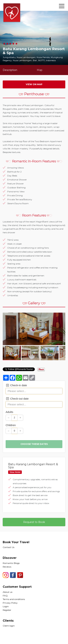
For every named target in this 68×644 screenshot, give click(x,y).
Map (40, 70)
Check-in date (16, 385)
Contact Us (9, 547)
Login (6, 606)
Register (7, 610)
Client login (9, 626)
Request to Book (34, 522)
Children (11, 425)
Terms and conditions (14, 599)
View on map (34, 84)
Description (10, 70)
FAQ (5, 596)
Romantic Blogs (11, 563)
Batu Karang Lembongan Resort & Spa (33, 466)
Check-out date (17, 399)
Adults (9, 412)
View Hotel (15, 472)
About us (8, 592)
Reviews (7, 567)
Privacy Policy (10, 603)
